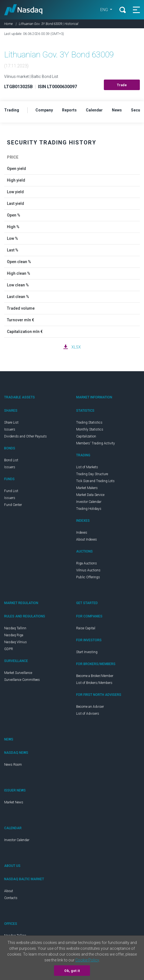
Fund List (11, 491)
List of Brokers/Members (94, 683)
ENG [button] (105, 10)
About (9, 891)
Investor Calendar (89, 502)
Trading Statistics (89, 422)
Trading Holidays (89, 509)
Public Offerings (88, 577)
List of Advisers (88, 714)
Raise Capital (86, 628)
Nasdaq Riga (14, 635)
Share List (11, 422)
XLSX (76, 347)
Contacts (11, 898)
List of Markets (87, 467)
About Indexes (87, 539)
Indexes (82, 533)
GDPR (9, 649)
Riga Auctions (87, 563)
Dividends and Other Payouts (25, 436)
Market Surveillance (18, 673)
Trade (122, 85)
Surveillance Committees (22, 680)
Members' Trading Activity (96, 443)
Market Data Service (90, 495)
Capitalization (86, 436)
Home (8, 24)
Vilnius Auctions (88, 570)
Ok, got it (72, 971)
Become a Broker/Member (95, 676)
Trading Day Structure (92, 474)
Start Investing (87, 652)
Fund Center (13, 505)
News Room (13, 765)
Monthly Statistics (90, 429)
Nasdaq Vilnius (16, 642)
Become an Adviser (90, 707)
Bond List (11, 460)
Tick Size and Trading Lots (95, 481)
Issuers (10, 429)
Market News (14, 802)
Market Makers (87, 488)
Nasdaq (23, 10)
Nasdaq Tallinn (15, 628)
